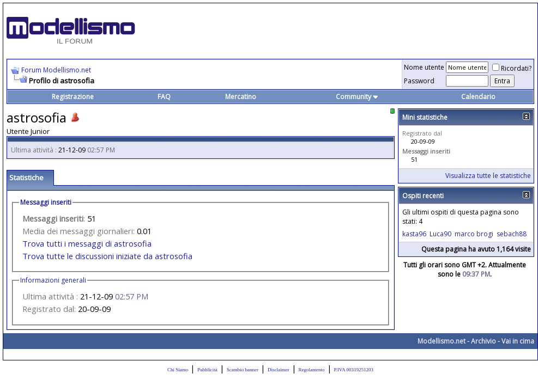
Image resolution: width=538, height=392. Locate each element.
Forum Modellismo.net (56, 70)
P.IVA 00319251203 (354, 370)
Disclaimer (279, 370)
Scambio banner (243, 370)
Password (419, 81)
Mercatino (241, 97)
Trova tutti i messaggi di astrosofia (87, 243)
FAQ (164, 97)
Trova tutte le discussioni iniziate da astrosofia (107, 256)
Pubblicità (207, 370)
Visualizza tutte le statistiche (488, 176)
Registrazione (73, 97)
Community (357, 97)
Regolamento (312, 370)
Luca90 (440, 234)
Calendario (478, 97)
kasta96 (414, 234)
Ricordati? (512, 68)
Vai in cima (518, 341)
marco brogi (474, 234)
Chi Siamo (178, 370)
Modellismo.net (442, 341)
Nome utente (424, 67)
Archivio (483, 341)
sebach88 (512, 234)
